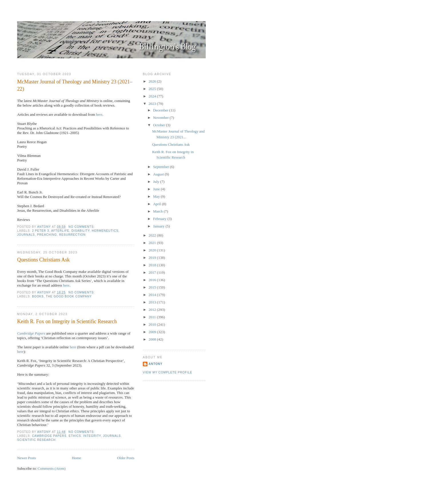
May (157, 196)
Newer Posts (26, 458)
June (157, 189)
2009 (153, 332)
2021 (153, 243)
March (158, 211)
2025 (153, 89)
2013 (153, 302)
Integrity (92, 436)
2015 (153, 287)
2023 (153, 104)
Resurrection (72, 235)
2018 (153, 265)
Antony (156, 364)
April (158, 204)
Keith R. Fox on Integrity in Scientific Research (67, 321)
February (160, 219)
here (99, 114)
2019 (153, 258)
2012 (153, 310)
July (157, 182)
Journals (26, 235)
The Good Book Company (69, 296)
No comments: (82, 227)
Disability (80, 231)
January (159, 226)
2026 (153, 81)
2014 (153, 295)
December (161, 110)
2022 (153, 235)
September (162, 167)
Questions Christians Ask (43, 260)
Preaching (47, 235)
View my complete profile (168, 372)
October (160, 125)
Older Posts (126, 458)
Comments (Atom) (52, 468)
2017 (153, 272)
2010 (153, 324)
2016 (153, 280)
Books (38, 296)
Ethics (75, 436)
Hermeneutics (105, 231)
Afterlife (60, 231)
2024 (153, 96)
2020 (153, 250)
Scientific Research (36, 440)
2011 (153, 317)
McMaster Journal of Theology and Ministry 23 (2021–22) (75, 85)
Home (77, 458)
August (159, 174)
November (161, 118)
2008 (153, 339)
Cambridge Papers (31, 333)
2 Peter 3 (41, 231)
